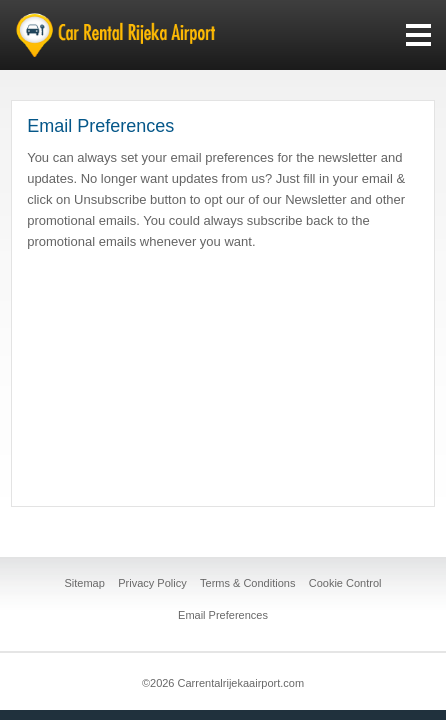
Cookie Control (345, 583)
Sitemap (85, 583)
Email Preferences (223, 615)
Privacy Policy (152, 583)
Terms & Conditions (247, 583)
